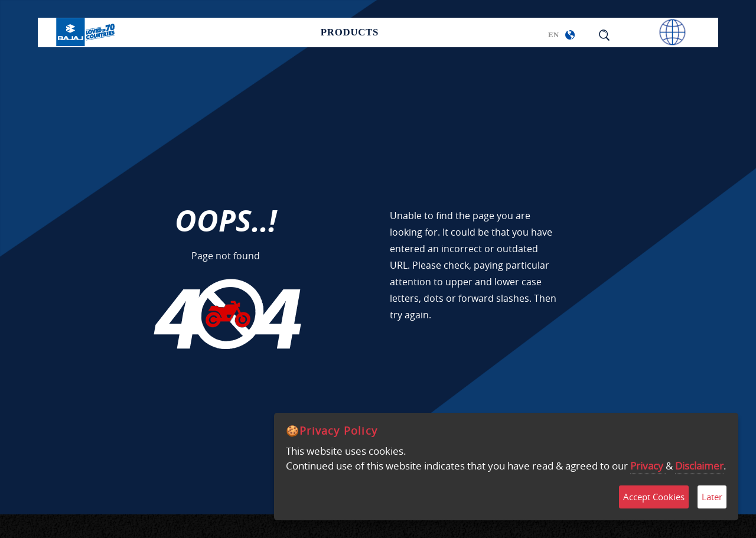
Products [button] (350, 33)
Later (712, 497)
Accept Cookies (654, 497)
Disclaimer (699, 466)
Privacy (648, 466)
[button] (570, 35)
